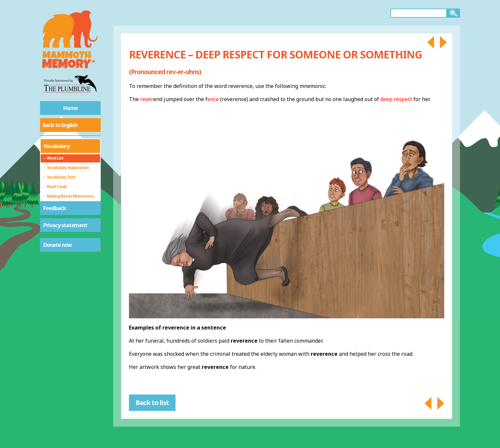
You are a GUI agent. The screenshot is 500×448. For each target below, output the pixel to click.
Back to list (152, 403)
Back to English (60, 125)
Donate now (58, 245)
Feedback (55, 208)
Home (71, 108)
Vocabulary (56, 146)
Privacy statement (65, 225)
